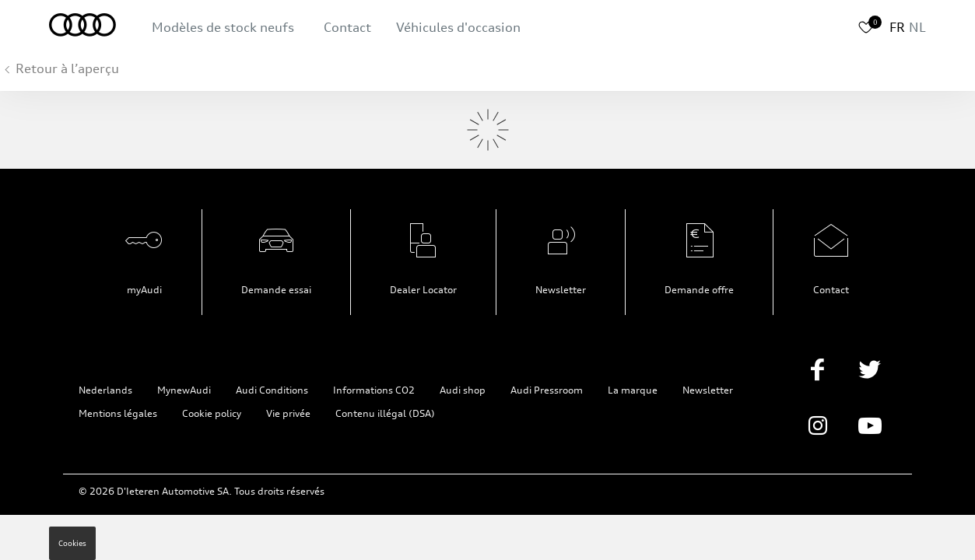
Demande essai (276, 290)
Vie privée (288, 413)
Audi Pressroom (547, 390)
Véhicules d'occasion (458, 27)
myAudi (144, 290)
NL (917, 27)
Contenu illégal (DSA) (385, 413)
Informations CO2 (374, 390)
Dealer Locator (423, 290)
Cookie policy (212, 413)
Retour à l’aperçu (67, 68)
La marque (633, 390)
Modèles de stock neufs (223, 27)
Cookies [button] (72, 543)
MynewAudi (184, 390)
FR (897, 27)
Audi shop (463, 390)
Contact (347, 27)
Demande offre (699, 290)
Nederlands (105, 390)
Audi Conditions (272, 390)
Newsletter (561, 290)
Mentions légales (118, 413)
